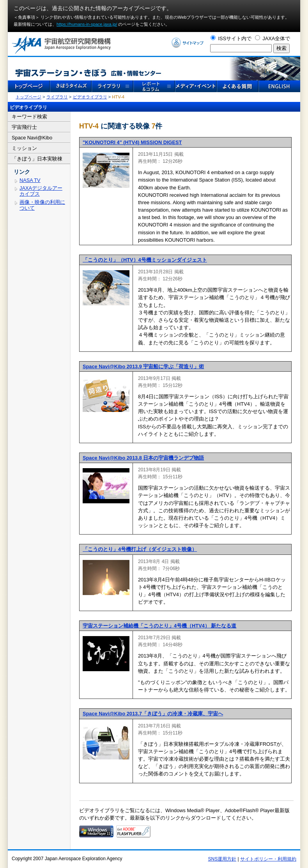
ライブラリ (57, 97)
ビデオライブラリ (90, 97)
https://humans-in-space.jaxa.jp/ (87, 24)
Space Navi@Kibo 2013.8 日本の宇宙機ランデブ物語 (143, 458)
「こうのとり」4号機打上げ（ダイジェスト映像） (140, 549)
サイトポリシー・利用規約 (268, 859)
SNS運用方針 (222, 859)
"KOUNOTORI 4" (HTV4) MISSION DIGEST (132, 142)
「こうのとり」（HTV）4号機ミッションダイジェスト (145, 260)
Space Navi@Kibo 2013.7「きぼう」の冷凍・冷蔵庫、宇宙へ (153, 714)
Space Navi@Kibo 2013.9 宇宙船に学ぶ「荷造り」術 (143, 366)
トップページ (28, 97)
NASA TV (30, 180)
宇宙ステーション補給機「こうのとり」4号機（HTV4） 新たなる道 (159, 626)
